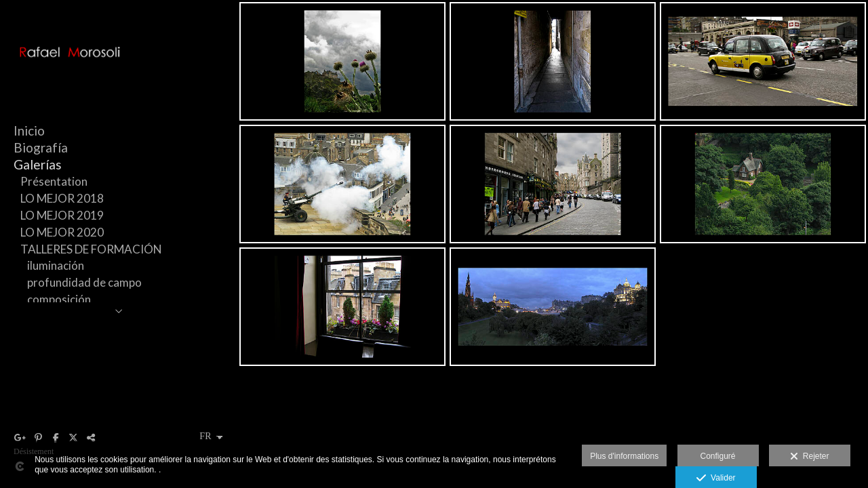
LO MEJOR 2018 (62, 198)
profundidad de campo (84, 282)
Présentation (54, 181)
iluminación (56, 265)
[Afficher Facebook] (56, 438)
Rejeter (809, 457)
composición (59, 299)
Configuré (718, 456)
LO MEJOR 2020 (62, 232)
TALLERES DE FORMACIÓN (91, 249)
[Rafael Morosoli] (119, 71)
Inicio (29, 130)
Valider (716, 479)
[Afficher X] (73, 438)
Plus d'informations (624, 456)
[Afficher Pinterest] (38, 438)
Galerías (38, 164)
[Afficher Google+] (20, 438)
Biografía (41, 147)
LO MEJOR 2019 (62, 215)
